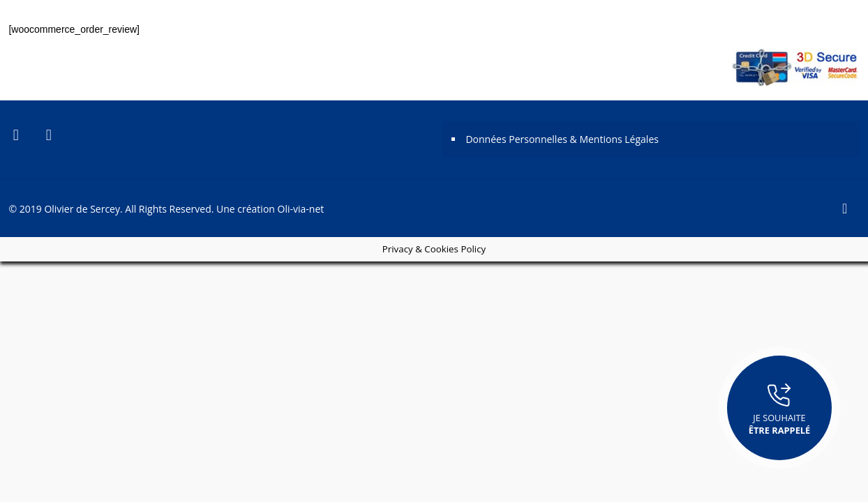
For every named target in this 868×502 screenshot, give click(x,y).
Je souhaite (779, 408)
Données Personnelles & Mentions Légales (562, 139)
